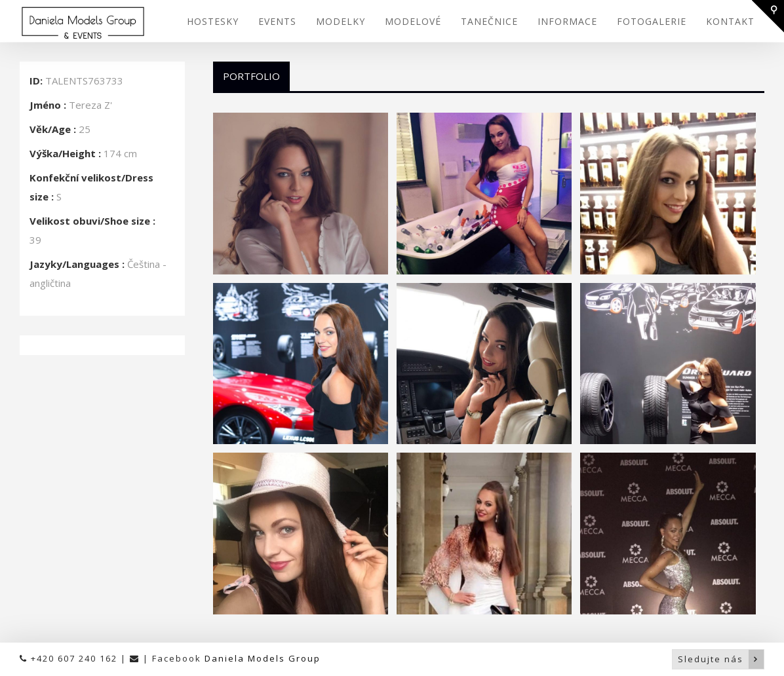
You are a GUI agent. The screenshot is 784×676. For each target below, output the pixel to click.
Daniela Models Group (263, 658)
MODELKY (341, 21)
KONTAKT (730, 21)
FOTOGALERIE (652, 21)
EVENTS (277, 21)
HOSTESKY (213, 21)
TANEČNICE (489, 21)
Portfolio (251, 76)
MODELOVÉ (413, 21)
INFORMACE (567, 21)
